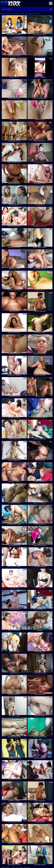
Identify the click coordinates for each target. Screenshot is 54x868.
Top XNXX (10, 3)
